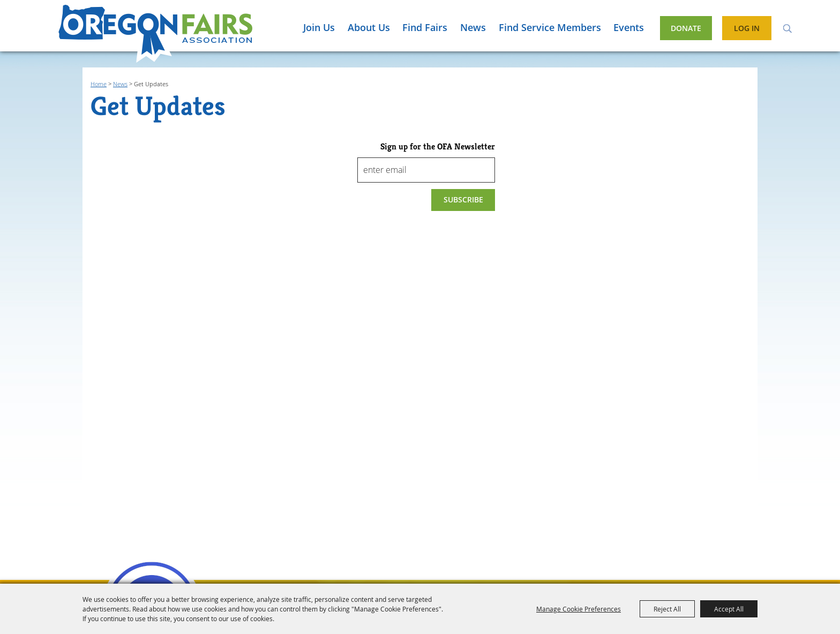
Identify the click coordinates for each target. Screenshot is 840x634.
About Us (369, 27)
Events (629, 27)
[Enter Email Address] (426, 170)
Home (99, 84)
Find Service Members (550, 27)
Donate (686, 28)
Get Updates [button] (463, 200)
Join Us (319, 27)
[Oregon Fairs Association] (155, 34)
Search (787, 28)
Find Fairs (425, 27)
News (473, 27)
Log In (747, 28)
